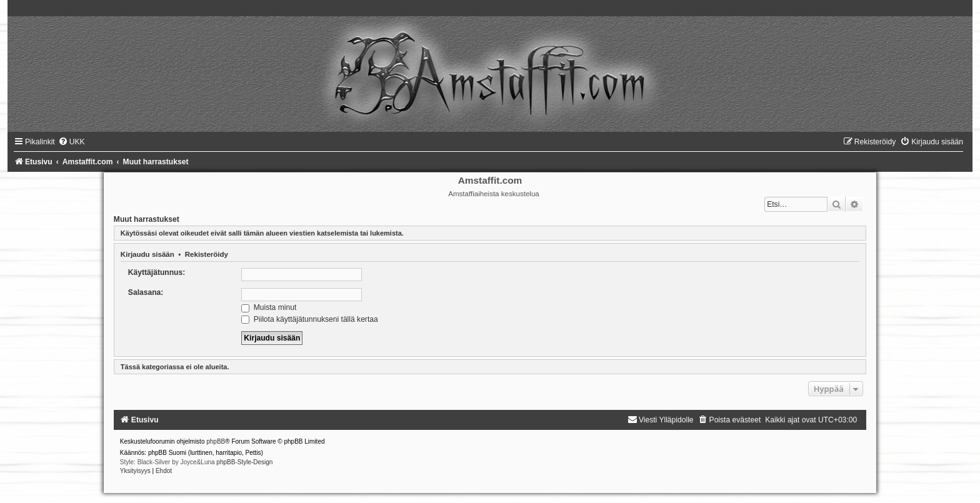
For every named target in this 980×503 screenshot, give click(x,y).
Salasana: (146, 292)
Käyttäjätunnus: (157, 272)
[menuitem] (72, 142)
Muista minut (269, 307)
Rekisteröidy (207, 254)
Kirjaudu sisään (147, 254)
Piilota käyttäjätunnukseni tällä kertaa (309, 319)
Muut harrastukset (147, 219)
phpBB (216, 441)
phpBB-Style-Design (244, 462)
